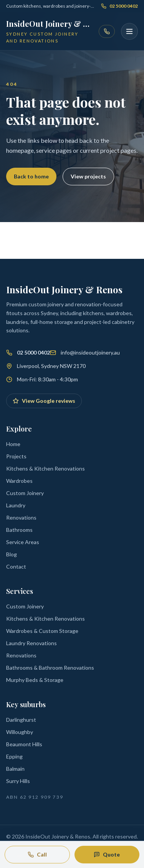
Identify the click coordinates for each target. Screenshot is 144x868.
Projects (16, 456)
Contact (16, 566)
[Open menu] (129, 31)
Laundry (16, 505)
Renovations (21, 517)
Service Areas (23, 542)
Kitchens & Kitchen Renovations (46, 468)
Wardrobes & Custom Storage (42, 631)
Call (37, 854)
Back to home (31, 176)
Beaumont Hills (24, 744)
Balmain (15, 769)
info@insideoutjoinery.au (90, 352)
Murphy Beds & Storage (35, 680)
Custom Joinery (25, 493)
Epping (14, 756)
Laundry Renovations (31, 643)
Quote (107, 854)
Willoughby (20, 732)
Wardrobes (19, 481)
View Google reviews (44, 401)
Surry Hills (18, 781)
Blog (12, 554)
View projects (88, 176)
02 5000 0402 (119, 6)
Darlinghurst (21, 720)
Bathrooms (19, 530)
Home (13, 444)
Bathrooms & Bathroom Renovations (50, 668)
